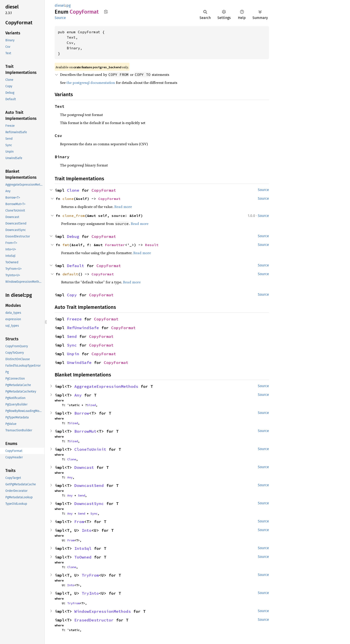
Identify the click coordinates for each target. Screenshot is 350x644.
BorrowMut (85, 431)
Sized (91, 405)
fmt (66, 245)
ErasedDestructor (94, 620)
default (70, 274)
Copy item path (106, 12)
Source (60, 18)
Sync (72, 345)
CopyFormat (104, 190)
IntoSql (83, 548)
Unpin (73, 354)
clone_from (74, 216)
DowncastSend (89, 485)
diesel (60, 5)
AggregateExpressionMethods (106, 386)
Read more (123, 207)
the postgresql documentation (91, 83)
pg (69, 5)
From (79, 522)
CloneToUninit (90, 449)
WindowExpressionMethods (103, 611)
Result (152, 245)
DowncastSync (89, 504)
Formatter (115, 245)
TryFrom (90, 575)
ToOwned (83, 557)
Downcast (84, 467)
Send (72, 336)
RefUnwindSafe (83, 328)
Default (76, 266)
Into (87, 530)
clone (68, 199)
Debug (73, 236)
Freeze (74, 319)
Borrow (82, 413)
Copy (72, 295)
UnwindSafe (79, 363)
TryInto (90, 593)
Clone (73, 190)
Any (78, 395)
